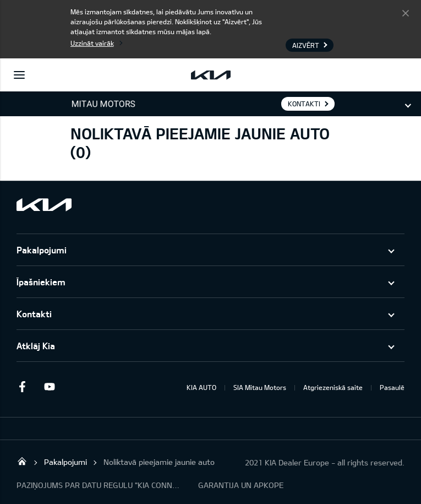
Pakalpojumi (42, 250)
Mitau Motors (22, 461)
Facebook (22, 387)
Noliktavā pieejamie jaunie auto (159, 462)
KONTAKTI (304, 104)
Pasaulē (392, 387)
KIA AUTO (201, 387)
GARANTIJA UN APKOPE (241, 485)
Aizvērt (406, 13)
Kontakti (34, 314)
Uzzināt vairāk (92, 43)
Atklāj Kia (36, 346)
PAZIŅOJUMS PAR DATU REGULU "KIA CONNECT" (99, 485)
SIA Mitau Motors (260, 387)
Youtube (50, 387)
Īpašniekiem (41, 282)
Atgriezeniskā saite (333, 387)
